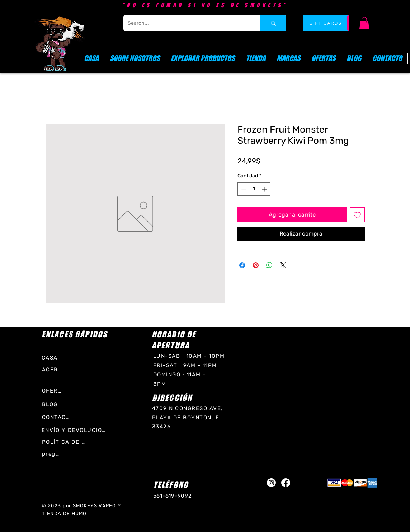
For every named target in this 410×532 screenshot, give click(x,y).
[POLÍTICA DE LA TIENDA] (65, 442)
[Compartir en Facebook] (242, 265)
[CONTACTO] (57, 417)
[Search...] (187, 23)
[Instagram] (271, 483)
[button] (364, 23)
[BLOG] (53, 404)
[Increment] (265, 189)
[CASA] (53, 358)
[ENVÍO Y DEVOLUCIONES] (75, 430)
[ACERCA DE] (54, 369)
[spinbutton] (254, 189)
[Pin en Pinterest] (256, 265)
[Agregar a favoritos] (357, 215)
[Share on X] (283, 265)
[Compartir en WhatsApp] (269, 265)
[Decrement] (243, 189)
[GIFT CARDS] (326, 23)
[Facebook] (286, 483)
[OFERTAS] (53, 391)
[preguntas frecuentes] (51, 454)
